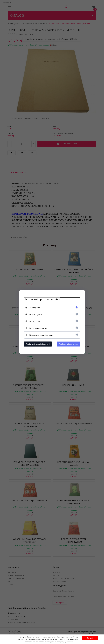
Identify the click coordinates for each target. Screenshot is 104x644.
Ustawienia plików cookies (42, 299)
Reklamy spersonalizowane (41, 335)
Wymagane (35, 307)
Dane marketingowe (38, 328)
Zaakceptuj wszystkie (69, 344)
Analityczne (35, 321)
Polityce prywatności (65, 642)
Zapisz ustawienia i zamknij (38, 344)
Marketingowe (36, 314)
